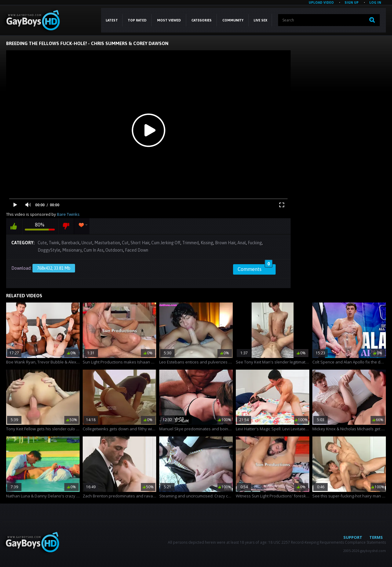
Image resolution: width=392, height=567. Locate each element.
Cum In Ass (94, 250)
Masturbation (107, 243)
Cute (42, 243)
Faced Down (137, 250)
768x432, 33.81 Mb (54, 268)
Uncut (87, 243)
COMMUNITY (233, 20)
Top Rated (137, 20)
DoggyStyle (49, 250)
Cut (125, 243)
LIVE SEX (260, 20)
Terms (376, 537)
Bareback (70, 243)
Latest (112, 20)
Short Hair (140, 243)
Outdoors (114, 250)
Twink (54, 243)
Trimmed (190, 243)
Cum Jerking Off (166, 243)
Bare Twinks (68, 214)
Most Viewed (169, 20)
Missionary (72, 250)
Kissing (207, 243)
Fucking (255, 243)
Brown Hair (225, 243)
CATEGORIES (202, 20)
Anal (242, 243)
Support (353, 537)
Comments (255, 268)
